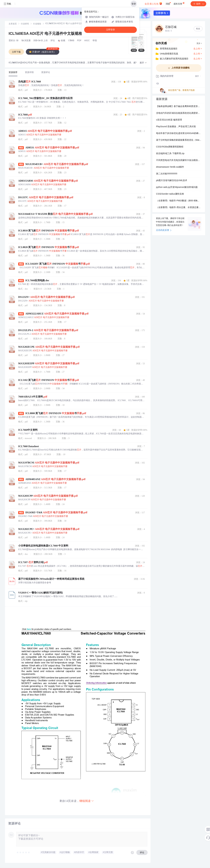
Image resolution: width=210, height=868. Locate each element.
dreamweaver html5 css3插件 (170, 167)
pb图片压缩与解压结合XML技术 (172, 181)
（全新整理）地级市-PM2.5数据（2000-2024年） (179, 201)
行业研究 (25, 24)
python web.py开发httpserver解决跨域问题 (177, 187)
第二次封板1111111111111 (167, 174)
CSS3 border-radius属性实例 (170, 194)
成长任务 (179, 3)
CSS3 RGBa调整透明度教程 (170, 147)
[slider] (23, 852)
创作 (198, 4)
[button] (143, 63)
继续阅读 (87, 801)
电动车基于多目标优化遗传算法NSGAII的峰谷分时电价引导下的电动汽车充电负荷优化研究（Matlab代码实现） (179, 133)
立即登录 (110, 30)
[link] (13, 24)
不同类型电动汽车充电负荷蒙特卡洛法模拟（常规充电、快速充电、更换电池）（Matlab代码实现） (179, 160)
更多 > (199, 44)
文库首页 (13, 24)
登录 (134, 4)
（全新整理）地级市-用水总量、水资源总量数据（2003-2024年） (179, 208)
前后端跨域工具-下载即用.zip (170, 154)
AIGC (87, 41)
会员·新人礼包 (153, 3)
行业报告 (37, 24)
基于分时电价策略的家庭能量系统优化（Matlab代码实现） (179, 140)
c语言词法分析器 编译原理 (169, 120)
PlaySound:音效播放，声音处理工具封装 (176, 127)
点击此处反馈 (164, 230)
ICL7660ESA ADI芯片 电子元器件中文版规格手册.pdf (53, 34)
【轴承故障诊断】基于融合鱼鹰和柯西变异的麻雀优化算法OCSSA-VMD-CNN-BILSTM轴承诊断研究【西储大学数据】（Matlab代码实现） (179, 107)
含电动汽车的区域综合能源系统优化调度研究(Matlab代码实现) (179, 113)
